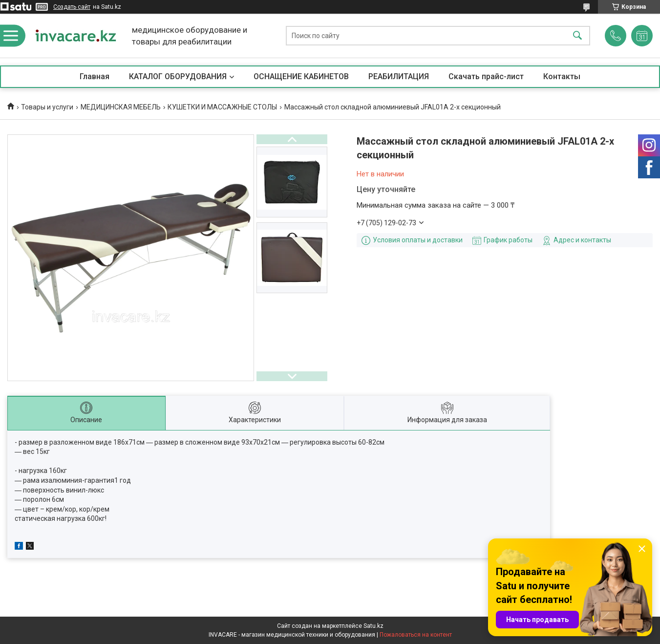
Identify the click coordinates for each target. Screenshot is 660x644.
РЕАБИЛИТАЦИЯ (399, 76)
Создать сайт (72, 7)
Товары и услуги (47, 107)
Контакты (562, 76)
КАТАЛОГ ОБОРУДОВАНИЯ (178, 76)
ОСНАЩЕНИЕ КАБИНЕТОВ (301, 76)
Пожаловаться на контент (416, 635)
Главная (95, 76)
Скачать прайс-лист (486, 76)
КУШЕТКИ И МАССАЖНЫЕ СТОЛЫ (222, 107)
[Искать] (577, 36)
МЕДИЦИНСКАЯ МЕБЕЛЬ (121, 107)
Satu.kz (373, 626)
